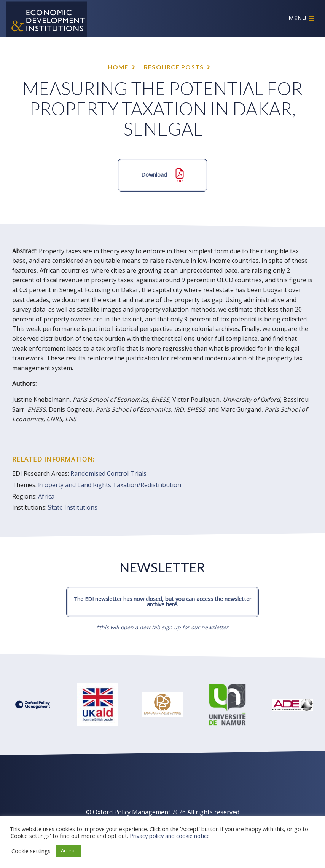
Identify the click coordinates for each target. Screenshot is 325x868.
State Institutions (73, 507)
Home (118, 67)
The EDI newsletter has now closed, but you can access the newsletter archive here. (162, 602)
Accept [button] (69, 850)
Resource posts (174, 67)
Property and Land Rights (75, 485)
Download (162, 175)
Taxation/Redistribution (147, 485)
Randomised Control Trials (108, 473)
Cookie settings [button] (31, 851)
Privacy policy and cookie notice (170, 836)
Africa (46, 496)
